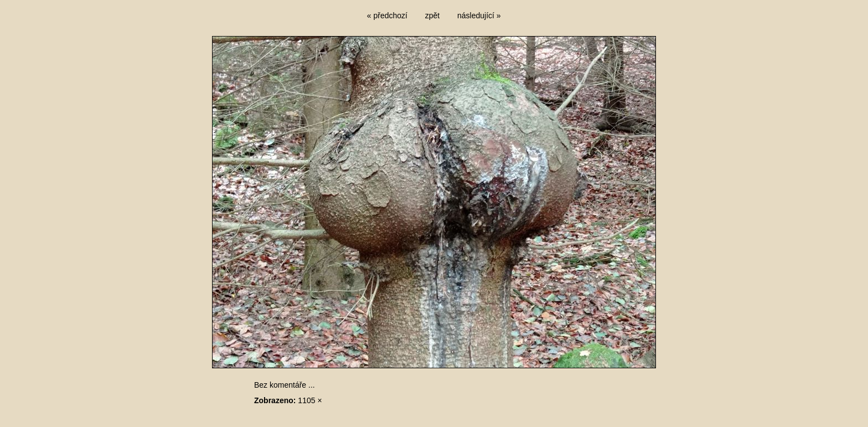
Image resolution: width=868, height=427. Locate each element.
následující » (479, 16)
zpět (432, 16)
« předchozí (387, 16)
